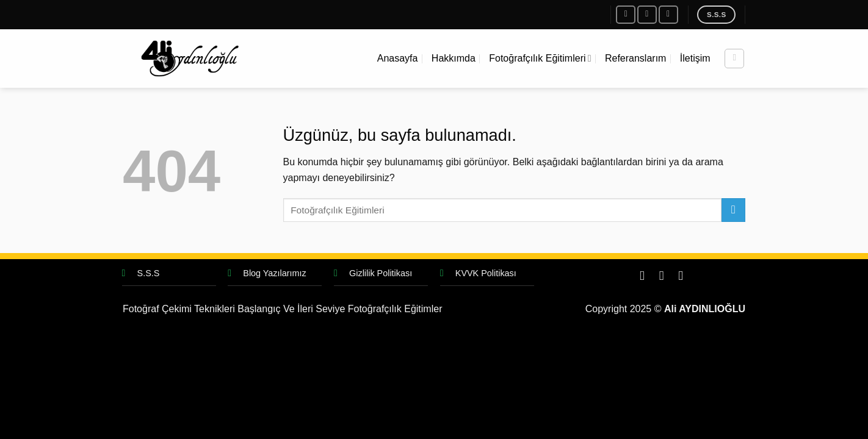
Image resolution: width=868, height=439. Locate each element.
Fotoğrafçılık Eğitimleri (540, 58)
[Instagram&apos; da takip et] (647, 14)
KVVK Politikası (486, 273)
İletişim (695, 58)
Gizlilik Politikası (381, 273)
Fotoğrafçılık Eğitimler (395, 309)
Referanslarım (635, 58)
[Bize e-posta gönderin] (668, 14)
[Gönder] (733, 210)
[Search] (734, 59)
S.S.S (149, 273)
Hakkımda (454, 58)
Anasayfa (398, 58)
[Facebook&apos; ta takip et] (626, 14)
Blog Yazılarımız (274, 273)
